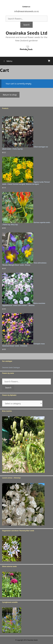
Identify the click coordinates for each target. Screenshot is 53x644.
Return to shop (10, 95)
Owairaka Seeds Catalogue (11, 367)
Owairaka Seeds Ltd (26, 33)
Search (26, 25)
